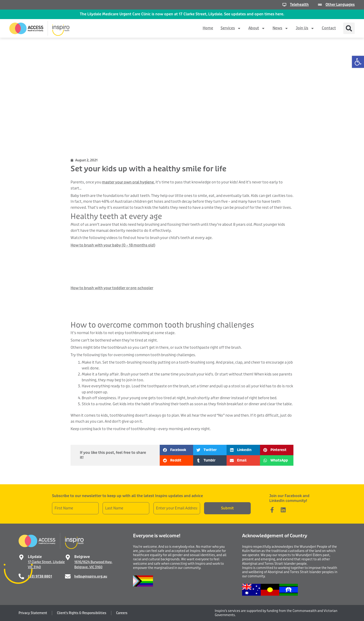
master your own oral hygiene (128, 182)
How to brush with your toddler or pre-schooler (112, 288)
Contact (329, 28)
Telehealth (298, 5)
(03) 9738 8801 (40, 576)
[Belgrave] (68, 557)
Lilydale (35, 557)
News (280, 28)
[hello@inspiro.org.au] (68, 576)
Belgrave (82, 557)
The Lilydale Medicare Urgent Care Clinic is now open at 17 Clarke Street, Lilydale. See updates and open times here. (182, 14)
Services (231, 28)
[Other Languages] (319, 5)
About (257, 28)
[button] (358, 62)
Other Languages (340, 5)
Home (208, 28)
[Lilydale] (21, 557)
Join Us (305, 28)
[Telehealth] (283, 5)
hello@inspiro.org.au (91, 576)
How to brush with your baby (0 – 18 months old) (113, 245)
